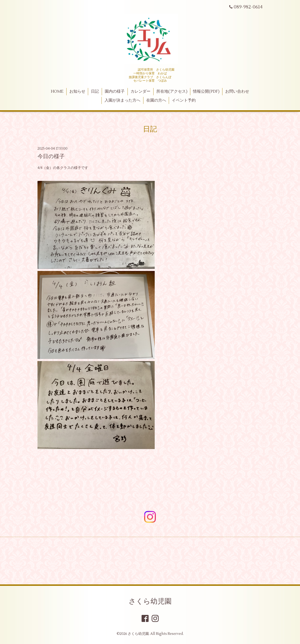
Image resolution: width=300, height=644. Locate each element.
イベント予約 (184, 100)
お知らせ (77, 91)
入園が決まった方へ (122, 100)
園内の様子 (115, 91)
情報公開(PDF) (206, 91)
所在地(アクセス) (172, 91)
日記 (95, 91)
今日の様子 (51, 156)
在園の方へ (156, 100)
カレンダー (141, 91)
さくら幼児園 (150, 601)
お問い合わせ (237, 91)
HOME (57, 91)
